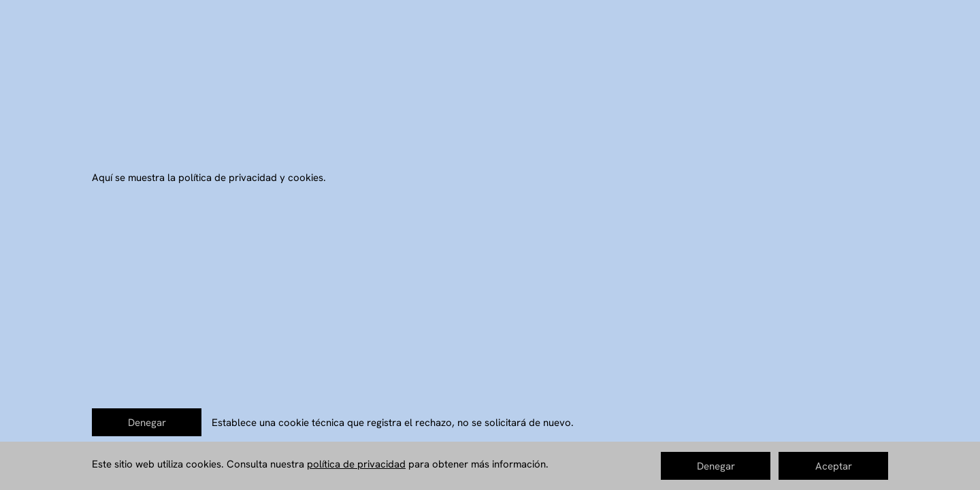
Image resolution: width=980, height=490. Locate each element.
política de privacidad (356, 464)
